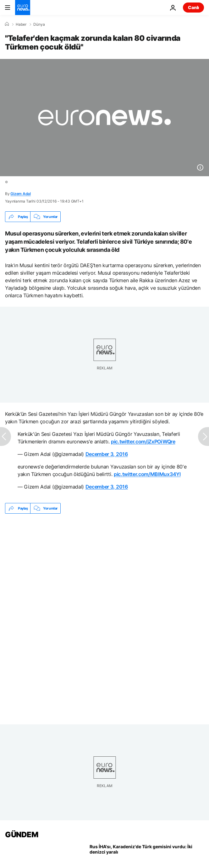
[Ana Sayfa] (7, 24)
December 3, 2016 (107, 454)
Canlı (193, 7)
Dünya (39, 24)
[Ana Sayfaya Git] (23, 8)
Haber (21, 24)
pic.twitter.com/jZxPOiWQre (143, 442)
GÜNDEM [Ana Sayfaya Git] (22, 835)
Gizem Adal (21, 194)
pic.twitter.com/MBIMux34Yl (147, 474)
